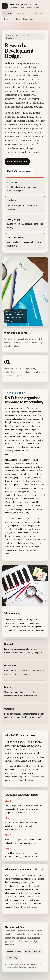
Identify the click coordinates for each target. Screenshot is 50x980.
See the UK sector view (19, 171)
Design (7, 19)
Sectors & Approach (24, 19)
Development (38, 13)
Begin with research (17, 162)
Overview (8, 13)
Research (22, 13)
